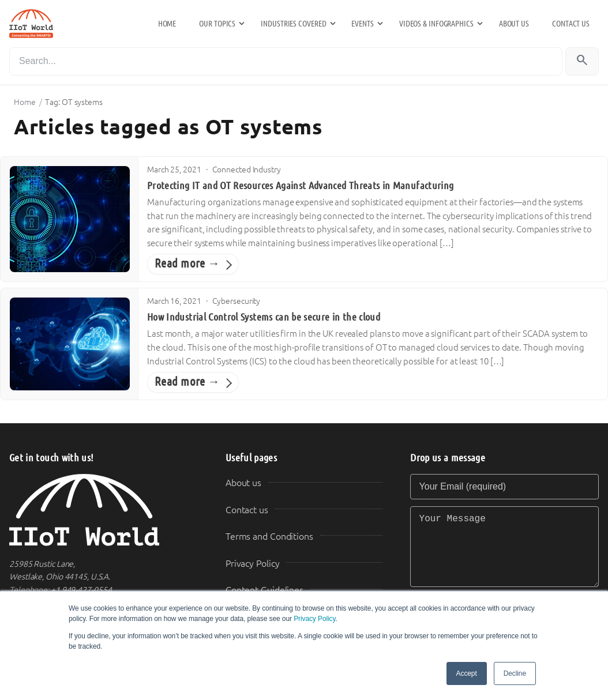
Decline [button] (515, 673)
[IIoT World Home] (104, 510)
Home (167, 24)
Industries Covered (293, 24)
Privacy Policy (314, 619)
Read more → (187, 264)
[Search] (286, 61)
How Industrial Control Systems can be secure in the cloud (264, 317)
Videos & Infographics (436, 24)
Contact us (571, 24)
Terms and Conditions (269, 537)
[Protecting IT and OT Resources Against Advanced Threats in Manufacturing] (70, 219)
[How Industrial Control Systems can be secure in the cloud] (70, 344)
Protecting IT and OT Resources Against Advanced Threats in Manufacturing (300, 186)
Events (362, 24)
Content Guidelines (264, 590)
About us (514, 24)
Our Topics (217, 24)
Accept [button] (467, 673)
